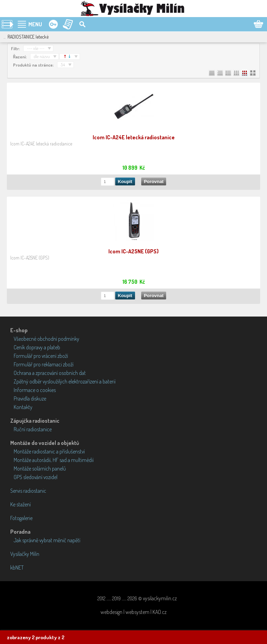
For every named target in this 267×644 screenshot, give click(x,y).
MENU (35, 24)
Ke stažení (21, 504)
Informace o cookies (35, 390)
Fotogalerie (21, 518)
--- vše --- (36, 48)
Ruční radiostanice (33, 429)
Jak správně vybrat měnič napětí (47, 540)
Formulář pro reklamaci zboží (44, 364)
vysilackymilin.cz (160, 598)
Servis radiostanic (28, 491)
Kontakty (23, 407)
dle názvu (42, 56)
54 (63, 65)
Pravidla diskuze (30, 398)
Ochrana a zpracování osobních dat (50, 373)
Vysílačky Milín (25, 554)
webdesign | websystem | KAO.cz (133, 612)
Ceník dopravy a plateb (37, 347)
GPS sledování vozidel (36, 477)
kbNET (17, 568)
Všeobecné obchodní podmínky (46, 339)
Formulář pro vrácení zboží (41, 356)
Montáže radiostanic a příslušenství (49, 451)
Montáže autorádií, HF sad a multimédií (54, 460)
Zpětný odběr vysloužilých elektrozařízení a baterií (65, 381)
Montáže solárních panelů (40, 468)
